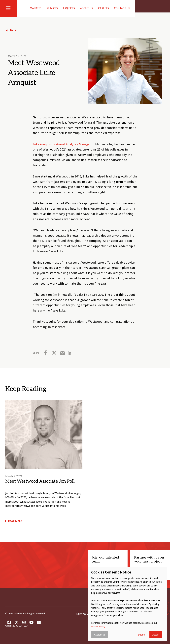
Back (13, 35)
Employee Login (84, 618)
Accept (156, 635)
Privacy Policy (98, 627)
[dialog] (127, 604)
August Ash (22, 630)
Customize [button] (100, 635)
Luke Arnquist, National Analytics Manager (62, 148)
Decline (142, 635)
